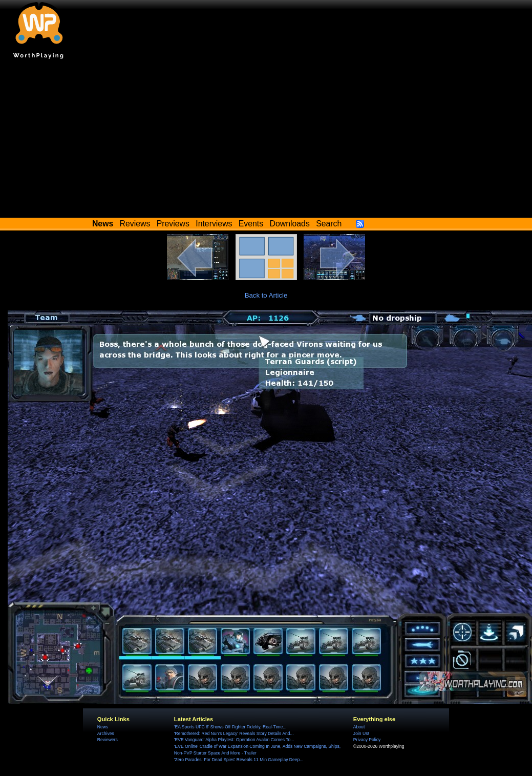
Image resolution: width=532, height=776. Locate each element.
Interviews (214, 224)
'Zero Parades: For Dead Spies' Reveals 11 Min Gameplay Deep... (239, 760)
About (359, 727)
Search (329, 224)
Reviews (135, 224)
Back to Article (266, 295)
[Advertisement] (266, 141)
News (103, 727)
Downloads (290, 224)
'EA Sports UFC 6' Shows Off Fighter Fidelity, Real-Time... (230, 727)
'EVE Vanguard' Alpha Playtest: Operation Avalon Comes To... (234, 740)
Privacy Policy (367, 740)
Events (251, 224)
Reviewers (108, 740)
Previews (173, 224)
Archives (106, 733)
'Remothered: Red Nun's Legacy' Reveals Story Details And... (234, 733)
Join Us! (361, 733)
